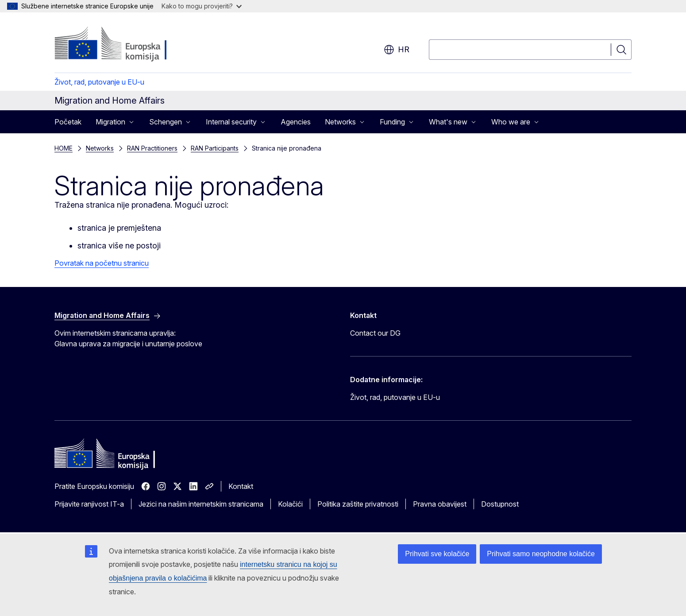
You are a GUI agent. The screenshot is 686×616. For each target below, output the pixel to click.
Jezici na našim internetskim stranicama (201, 504)
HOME (64, 148)
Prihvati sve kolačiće (437, 554)
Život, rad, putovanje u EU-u (99, 82)
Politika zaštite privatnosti (358, 504)
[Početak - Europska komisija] (126, 44)
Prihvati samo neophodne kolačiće (541, 554)
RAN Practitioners (152, 148)
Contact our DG (375, 333)
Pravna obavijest (440, 504)
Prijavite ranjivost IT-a (89, 504)
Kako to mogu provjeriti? (202, 6)
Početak (68, 122)
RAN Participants (215, 148)
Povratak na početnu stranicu (102, 263)
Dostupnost (500, 504)
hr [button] (397, 50)
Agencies (296, 122)
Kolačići (290, 504)
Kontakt (241, 486)
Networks (100, 148)
